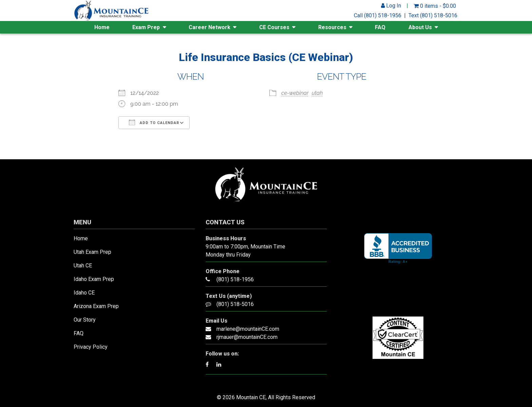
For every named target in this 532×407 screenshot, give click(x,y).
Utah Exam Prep (92, 252)
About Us (420, 27)
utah (317, 93)
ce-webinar (295, 93)
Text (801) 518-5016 (433, 15)
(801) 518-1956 (235, 279)
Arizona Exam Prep (96, 306)
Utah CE (83, 266)
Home (102, 27)
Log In (391, 6)
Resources (332, 27)
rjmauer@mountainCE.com (247, 337)
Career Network (210, 27)
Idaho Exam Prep (94, 279)
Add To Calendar (154, 122)
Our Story (85, 320)
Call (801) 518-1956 (378, 15)
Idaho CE (84, 293)
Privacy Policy (91, 347)
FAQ (380, 27)
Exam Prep (146, 27)
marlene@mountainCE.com (248, 329)
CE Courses (274, 27)
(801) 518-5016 (235, 304)
